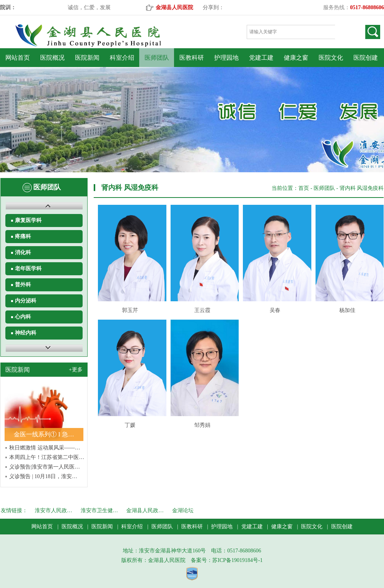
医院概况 (52, 58)
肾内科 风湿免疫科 (362, 188)
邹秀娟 (202, 425)
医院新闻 (87, 58)
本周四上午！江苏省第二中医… (47, 457)
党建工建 (261, 58)
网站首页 (18, 58)
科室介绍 (122, 58)
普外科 (23, 285)
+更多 (76, 370)
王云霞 (202, 310)
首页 (304, 188)
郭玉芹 (130, 310)
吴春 (275, 310)
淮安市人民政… (54, 510)
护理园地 (226, 58)
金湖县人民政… (145, 510)
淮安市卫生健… (99, 510)
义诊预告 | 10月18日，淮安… (43, 476)
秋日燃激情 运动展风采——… (45, 448)
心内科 (23, 317)
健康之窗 (296, 58)
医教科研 (192, 58)
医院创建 (366, 58)
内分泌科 (26, 301)
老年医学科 (28, 269)
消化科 (23, 252)
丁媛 (130, 425)
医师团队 (157, 58)
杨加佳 (347, 310)
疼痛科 (23, 236)
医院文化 (331, 58)
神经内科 (26, 333)
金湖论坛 (183, 510)
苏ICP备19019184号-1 (237, 560)
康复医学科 (28, 220)
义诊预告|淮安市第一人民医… (45, 467)
